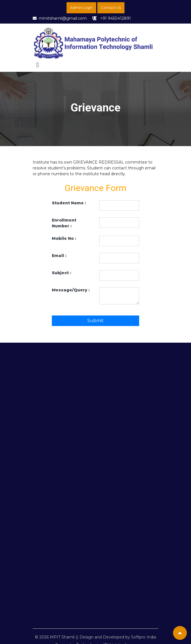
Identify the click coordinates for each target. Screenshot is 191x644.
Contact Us (111, 7)
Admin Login (81, 7)
